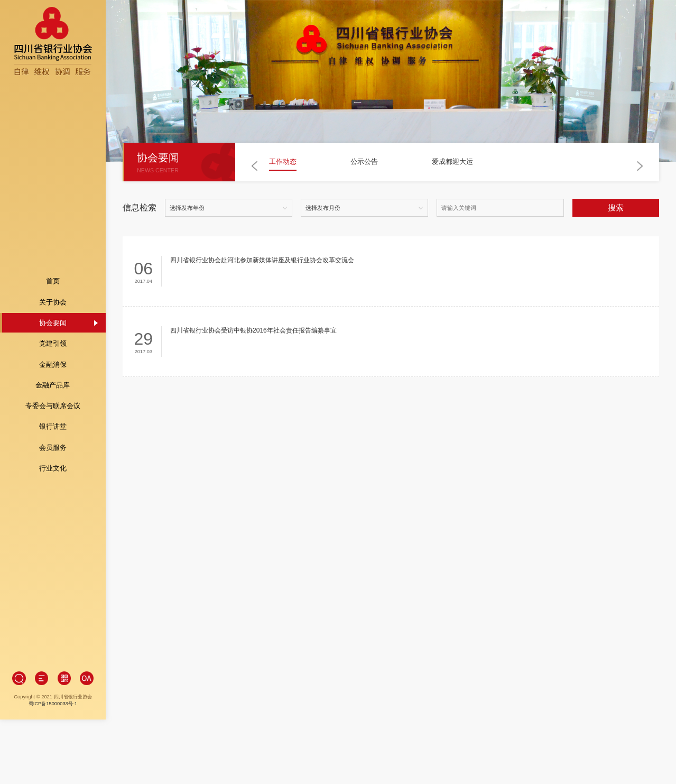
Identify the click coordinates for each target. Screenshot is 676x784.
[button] (255, 167)
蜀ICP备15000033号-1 (52, 649)
